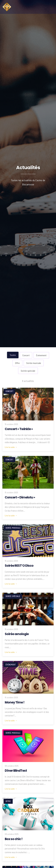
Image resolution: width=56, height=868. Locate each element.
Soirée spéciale (28, 371)
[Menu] (51, 7)
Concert (26, 355)
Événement (41, 355)
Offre (17, 363)
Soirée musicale (34, 363)
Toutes (13, 355)
